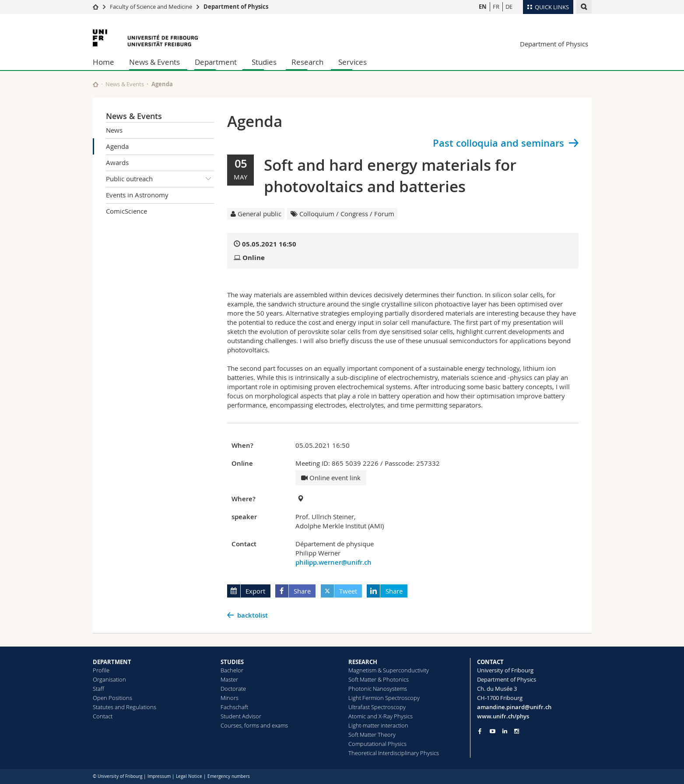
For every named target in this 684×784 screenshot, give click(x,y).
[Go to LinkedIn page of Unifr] (505, 731)
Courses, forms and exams (254, 725)
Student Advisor (241, 716)
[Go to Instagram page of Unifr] (517, 731)
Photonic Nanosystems (378, 689)
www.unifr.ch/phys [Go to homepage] (503, 716)
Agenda (117, 146)
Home (103, 62)
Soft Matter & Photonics (379, 679)
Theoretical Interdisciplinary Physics (394, 753)
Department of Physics (236, 7)
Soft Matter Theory (372, 735)
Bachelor (232, 670)
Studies (264, 62)
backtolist (253, 615)
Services (353, 62)
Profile (101, 670)
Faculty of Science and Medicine (151, 7)
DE (509, 7)
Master (229, 679)
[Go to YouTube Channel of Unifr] (493, 731)
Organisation (109, 679)
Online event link (331, 478)
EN (483, 7)
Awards (117, 162)
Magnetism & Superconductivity (389, 670)
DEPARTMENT (112, 662)
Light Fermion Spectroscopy (384, 698)
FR (496, 7)
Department (216, 62)
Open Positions (112, 698)
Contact (103, 716)
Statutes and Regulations (125, 707)
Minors (230, 698)
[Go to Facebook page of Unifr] (480, 731)
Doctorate (233, 689)
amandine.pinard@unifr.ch (514, 707)
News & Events (154, 62)
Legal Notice (189, 776)
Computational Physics (377, 744)
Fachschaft (234, 707)
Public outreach (160, 179)
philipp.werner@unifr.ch (333, 562)
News (114, 130)
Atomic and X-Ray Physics (381, 716)
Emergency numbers (229, 776)
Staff (98, 689)
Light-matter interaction (378, 725)
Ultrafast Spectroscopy (377, 707)
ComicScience (126, 211)
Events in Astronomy (137, 195)
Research (307, 62)
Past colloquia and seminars (498, 143)
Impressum (159, 776)
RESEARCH (363, 662)
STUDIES (232, 662)
